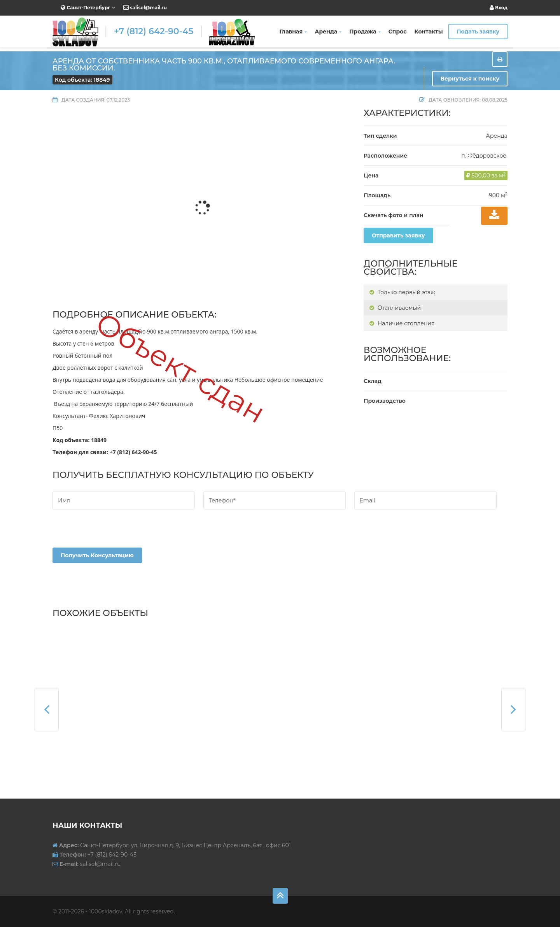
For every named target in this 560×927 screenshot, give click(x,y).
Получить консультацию (97, 555)
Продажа (365, 32)
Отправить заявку (398, 235)
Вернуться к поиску (470, 79)
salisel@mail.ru (145, 8)
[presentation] (112, 532)
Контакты (429, 32)
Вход (499, 8)
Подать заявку (478, 32)
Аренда (328, 32)
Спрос (398, 32)
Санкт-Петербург (88, 7)
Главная (293, 32)
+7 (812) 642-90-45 (154, 31)
